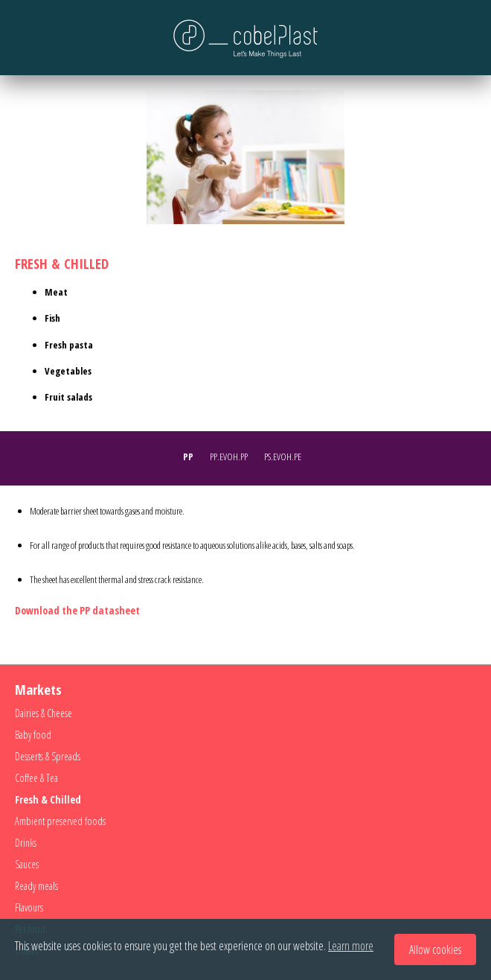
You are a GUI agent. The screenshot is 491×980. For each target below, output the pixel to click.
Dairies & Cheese (44, 713)
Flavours (29, 907)
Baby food (33, 735)
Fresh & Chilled (48, 799)
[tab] (192, 458)
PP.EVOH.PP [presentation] (229, 456)
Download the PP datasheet (77, 610)
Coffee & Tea (36, 778)
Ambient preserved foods (60, 821)
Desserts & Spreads (48, 756)
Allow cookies (435, 949)
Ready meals (36, 886)
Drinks (26, 843)
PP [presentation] (188, 456)
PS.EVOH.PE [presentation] (283, 456)
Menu (26, 37)
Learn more (351, 946)
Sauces (27, 864)
